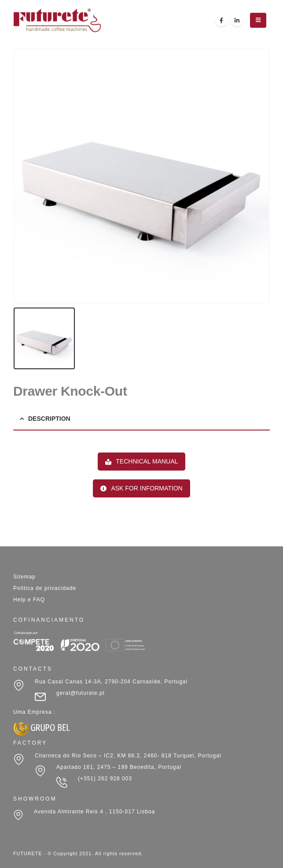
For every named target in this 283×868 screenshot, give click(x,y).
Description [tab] (49, 419)
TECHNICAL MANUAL (142, 461)
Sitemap (24, 577)
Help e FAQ (29, 600)
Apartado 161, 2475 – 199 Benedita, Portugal (119, 767)
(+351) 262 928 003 (105, 779)
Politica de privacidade (45, 588)
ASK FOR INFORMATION (141, 488)
